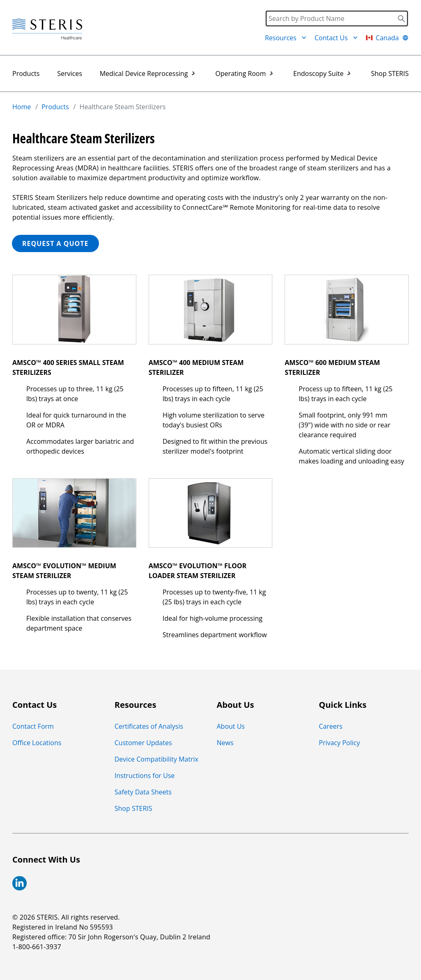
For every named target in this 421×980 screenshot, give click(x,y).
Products (26, 73)
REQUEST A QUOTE (55, 243)
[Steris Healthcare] (47, 29)
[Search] (337, 18)
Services (70, 73)
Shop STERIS (390, 73)
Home (22, 107)
